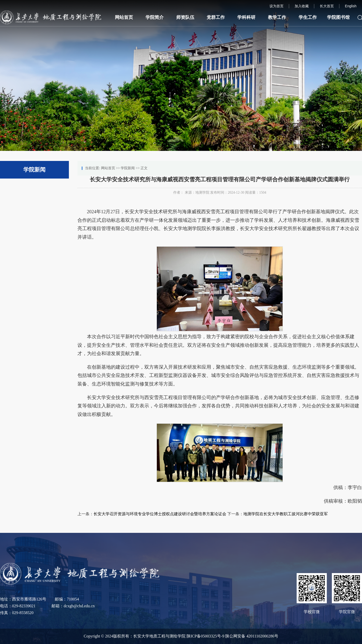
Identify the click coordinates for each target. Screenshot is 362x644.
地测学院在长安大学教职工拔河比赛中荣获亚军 (286, 514)
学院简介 (155, 17)
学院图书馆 (338, 17)
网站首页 (124, 17)
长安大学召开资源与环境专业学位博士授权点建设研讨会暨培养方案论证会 (160, 514)
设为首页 (277, 6)
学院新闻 (128, 168)
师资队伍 (185, 17)
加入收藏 (302, 6)
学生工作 (308, 17)
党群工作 (216, 17)
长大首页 (327, 6)
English (351, 6)
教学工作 (277, 17)
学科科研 (246, 17)
